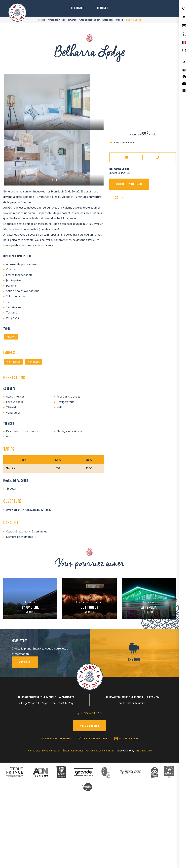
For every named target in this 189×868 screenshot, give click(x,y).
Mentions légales (51, 822)
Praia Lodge (111, 198)
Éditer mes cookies (73, 822)
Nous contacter (90, 798)
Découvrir (78, 8)
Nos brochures (129, 810)
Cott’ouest (90, 679)
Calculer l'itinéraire (129, 184)
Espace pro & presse (58, 810)
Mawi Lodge (122, 198)
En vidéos (134, 731)
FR (184, 42)
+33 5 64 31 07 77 (92, 785)
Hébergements (69, 20)
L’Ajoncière (30, 679)
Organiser (101, 8)
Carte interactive (95, 810)
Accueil (41, 20)
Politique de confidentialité (100, 822)
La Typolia (149, 679)
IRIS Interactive (143, 822)
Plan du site (34, 822)
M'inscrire (25, 734)
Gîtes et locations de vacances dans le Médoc (101, 20)
